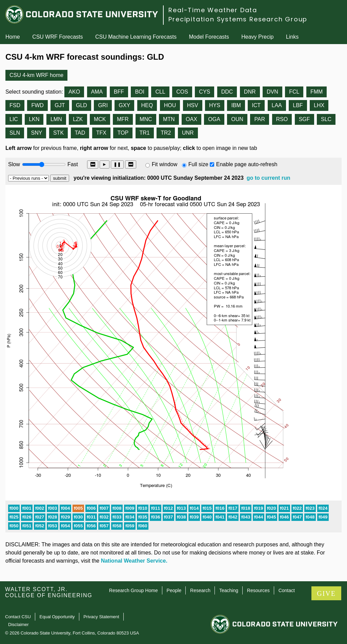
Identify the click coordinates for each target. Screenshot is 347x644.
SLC (326, 119)
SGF (304, 119)
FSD (15, 105)
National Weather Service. (134, 561)
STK (58, 133)
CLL (160, 92)
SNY (37, 133)
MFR (123, 119)
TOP (123, 133)
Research (200, 590)
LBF (298, 105)
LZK (78, 119)
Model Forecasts (209, 37)
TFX (101, 133)
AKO (74, 92)
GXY (124, 105)
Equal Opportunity (57, 617)
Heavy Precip (257, 37)
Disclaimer (18, 625)
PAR (260, 119)
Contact (287, 590)
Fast (72, 164)
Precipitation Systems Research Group (238, 19)
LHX (319, 105)
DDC (227, 92)
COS (182, 92)
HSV (193, 105)
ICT (256, 105)
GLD (81, 105)
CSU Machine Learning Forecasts (136, 37)
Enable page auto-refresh (247, 164)
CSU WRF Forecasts (57, 37)
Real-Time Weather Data (213, 10)
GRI (103, 105)
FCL (294, 92)
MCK (100, 119)
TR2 (166, 133)
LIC (14, 119)
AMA (97, 92)
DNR (250, 92)
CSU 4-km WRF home (36, 75)
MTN (169, 119)
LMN (56, 119)
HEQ (147, 105)
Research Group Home (134, 590)
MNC (146, 119)
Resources (258, 590)
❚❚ (117, 164)
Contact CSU (18, 617)
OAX (191, 119)
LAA (277, 105)
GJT (60, 105)
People (174, 590)
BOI (140, 92)
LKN (34, 119)
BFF (119, 92)
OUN (237, 119)
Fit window (165, 164)
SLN (15, 133)
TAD (80, 133)
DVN (272, 92)
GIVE (326, 593)
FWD (37, 105)
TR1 (145, 133)
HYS (215, 105)
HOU (170, 105)
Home (13, 37)
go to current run (269, 178)
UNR (188, 133)
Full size (198, 164)
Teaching (229, 590)
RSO (282, 119)
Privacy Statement (101, 617)
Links (292, 37)
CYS (205, 92)
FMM (317, 92)
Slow (14, 164)
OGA (214, 119)
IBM (236, 105)
